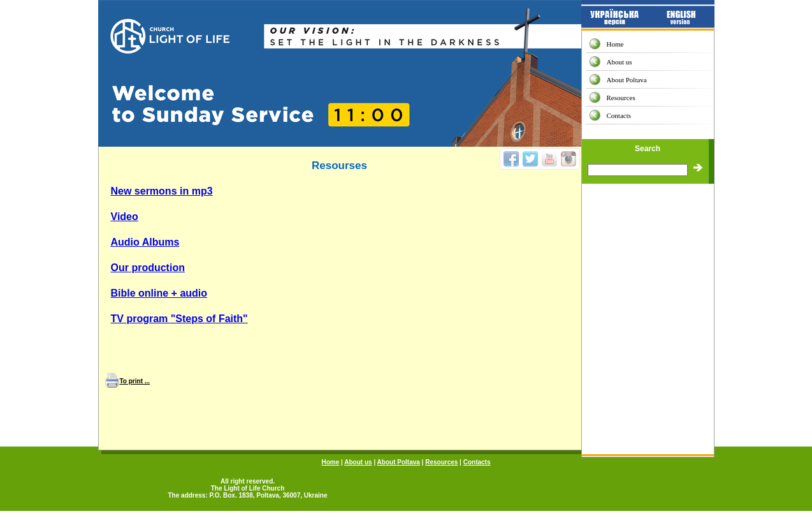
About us (620, 62)
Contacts (619, 115)
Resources (621, 98)
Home (615, 44)
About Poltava (627, 80)
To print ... (135, 381)
